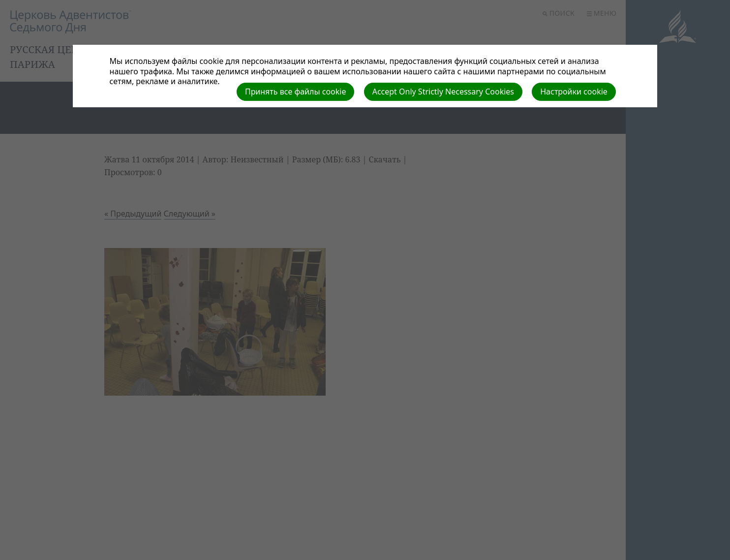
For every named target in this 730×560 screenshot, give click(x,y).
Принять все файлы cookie (296, 92)
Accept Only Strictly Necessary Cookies (443, 92)
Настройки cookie (574, 92)
